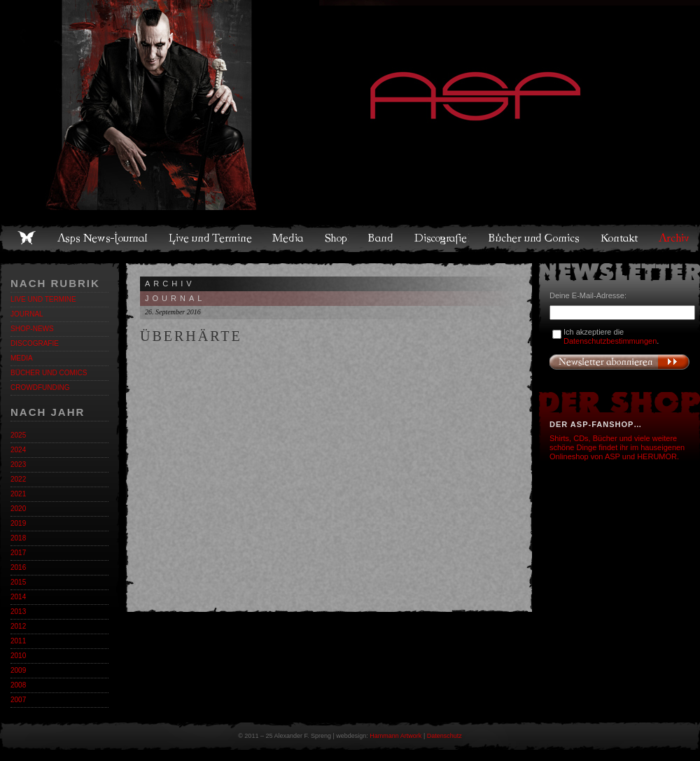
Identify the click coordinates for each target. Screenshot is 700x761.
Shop (337, 238)
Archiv (675, 238)
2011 (18, 641)
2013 (18, 612)
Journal (27, 314)
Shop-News (32, 329)
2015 (18, 582)
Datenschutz (444, 736)
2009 (18, 670)
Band (381, 238)
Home (27, 238)
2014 (18, 597)
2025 (18, 435)
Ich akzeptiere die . (611, 336)
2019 (18, 523)
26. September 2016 (173, 312)
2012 (18, 626)
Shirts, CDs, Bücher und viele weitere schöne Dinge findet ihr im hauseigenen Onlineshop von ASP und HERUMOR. (617, 447)
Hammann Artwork (395, 736)
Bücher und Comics (535, 238)
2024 (18, 450)
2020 (18, 509)
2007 (18, 700)
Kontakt (620, 238)
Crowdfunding (40, 388)
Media (289, 238)
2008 (18, 685)
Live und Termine (211, 238)
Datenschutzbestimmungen (610, 341)
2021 (18, 494)
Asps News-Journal (103, 238)
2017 (18, 553)
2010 (18, 656)
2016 (18, 567)
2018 (18, 538)
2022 (18, 479)
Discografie (442, 238)
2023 (18, 465)
